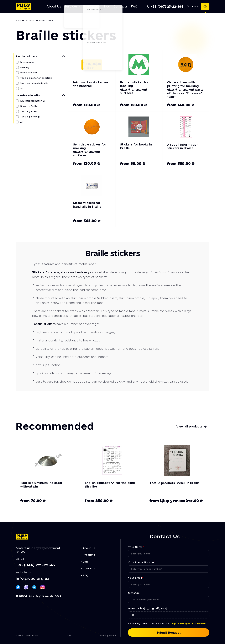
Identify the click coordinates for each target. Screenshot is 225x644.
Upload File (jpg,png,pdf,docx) (147, 608)
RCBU (18, 20)
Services (71, 6)
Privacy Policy (108, 635)
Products (90, 6)
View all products (189, 426)
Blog (107, 6)
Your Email (135, 578)
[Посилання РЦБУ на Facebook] (18, 587)
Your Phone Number (142, 562)
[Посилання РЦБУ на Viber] (26, 587)
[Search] (188, 6)
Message (134, 593)
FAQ (134, 6)
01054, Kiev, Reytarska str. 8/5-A (40, 596)
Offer (69, 635)
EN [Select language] (194, 6)
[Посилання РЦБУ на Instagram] (43, 587)
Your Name (136, 547)
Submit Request (169, 633)
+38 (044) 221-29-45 (35, 565)
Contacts (121, 6)
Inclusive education (28, 95)
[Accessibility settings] (205, 6)
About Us (54, 6)
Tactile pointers (26, 56)
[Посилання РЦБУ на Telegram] (34, 587)
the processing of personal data (188, 623)
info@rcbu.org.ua (32, 578)
